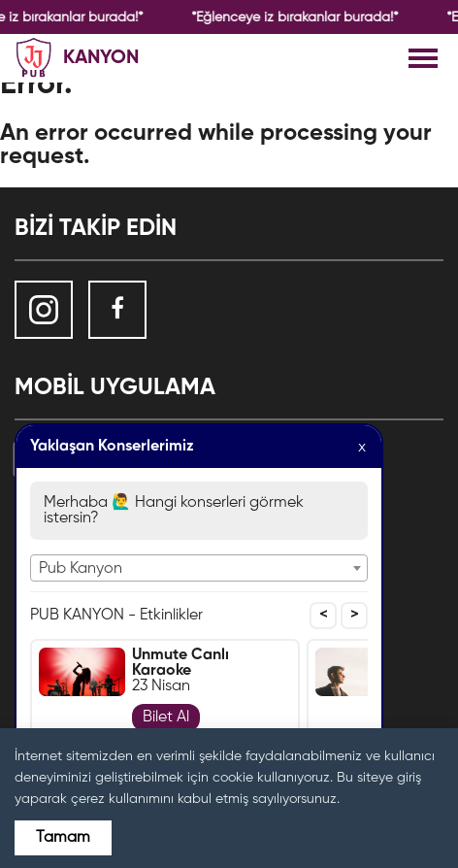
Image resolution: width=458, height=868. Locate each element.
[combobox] (199, 568)
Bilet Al (166, 718)
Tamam (63, 838)
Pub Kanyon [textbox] (81, 569)
